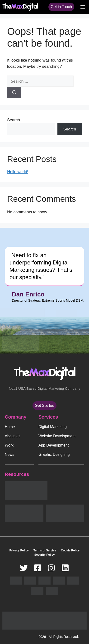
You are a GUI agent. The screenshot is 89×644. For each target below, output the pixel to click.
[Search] (14, 92)
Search (14, 120)
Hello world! (18, 172)
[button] (83, 7)
